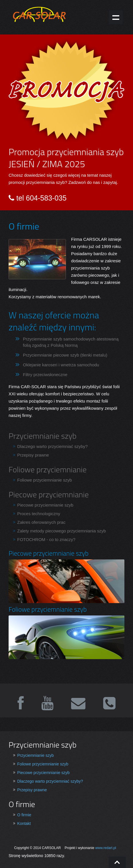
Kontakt (24, 823)
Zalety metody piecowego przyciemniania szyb (61, 531)
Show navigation (116, 17)
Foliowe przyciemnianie (48, 469)
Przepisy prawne (33, 455)
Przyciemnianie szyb (43, 436)
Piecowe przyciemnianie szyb (45, 505)
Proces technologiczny (39, 514)
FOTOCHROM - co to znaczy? (46, 539)
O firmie (24, 815)
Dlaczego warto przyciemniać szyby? (52, 446)
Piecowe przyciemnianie (49, 494)
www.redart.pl (106, 848)
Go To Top (117, 862)
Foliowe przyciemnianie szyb (45, 480)
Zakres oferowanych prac (41, 522)
